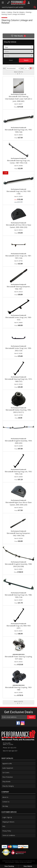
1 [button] (18, 703)
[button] (16, 703)
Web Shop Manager (26, 862)
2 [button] (19, 703)
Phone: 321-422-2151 (10, 748)
